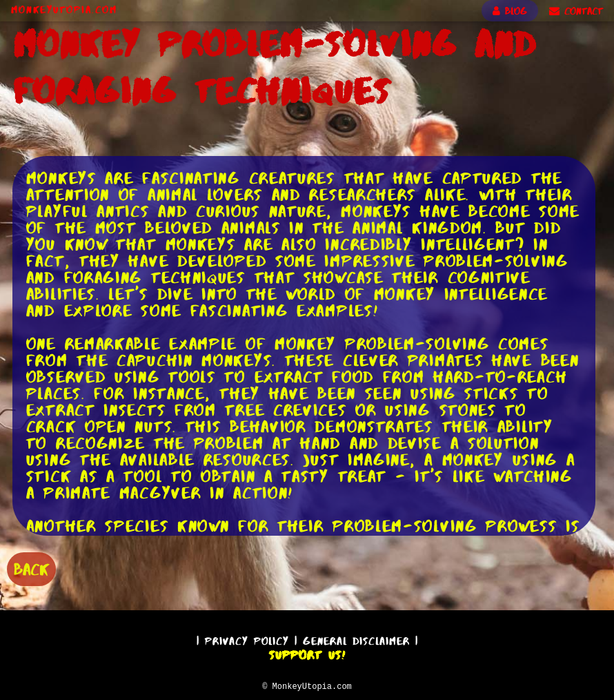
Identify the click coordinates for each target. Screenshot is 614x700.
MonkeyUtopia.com (64, 10)
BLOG (510, 11)
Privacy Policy (247, 639)
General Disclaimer (356, 639)
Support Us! (307, 653)
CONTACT (576, 11)
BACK (31, 568)
